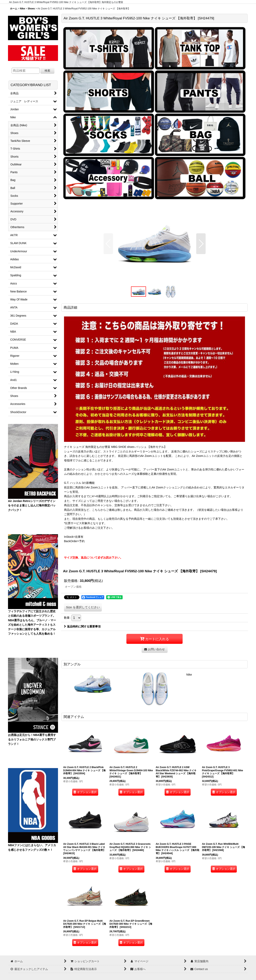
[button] (108, 244)
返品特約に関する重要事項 (82, 626)
